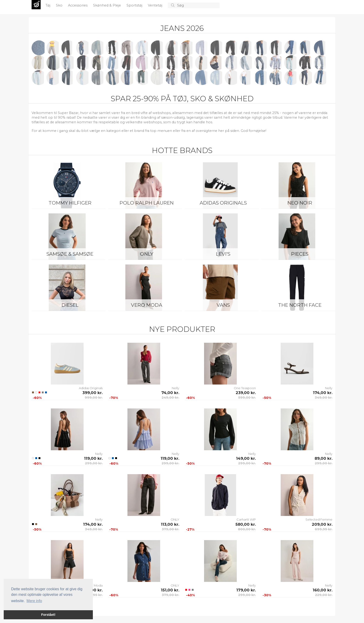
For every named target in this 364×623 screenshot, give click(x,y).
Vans (223, 305)
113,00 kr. (170, 524)
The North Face (300, 305)
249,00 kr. (170, 398)
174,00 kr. (323, 393)
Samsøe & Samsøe (70, 254)
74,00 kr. (170, 393)
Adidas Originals (223, 203)
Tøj (48, 5)
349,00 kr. (324, 398)
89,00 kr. (323, 458)
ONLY (147, 254)
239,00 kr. (246, 393)
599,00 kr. (247, 398)
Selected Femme (319, 519)
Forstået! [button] (48, 615)
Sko (60, 5)
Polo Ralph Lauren (147, 203)
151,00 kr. (170, 590)
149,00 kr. (246, 458)
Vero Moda (147, 305)
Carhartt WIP (246, 519)
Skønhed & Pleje (107, 5)
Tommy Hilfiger (70, 203)
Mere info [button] (34, 601)
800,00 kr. (247, 529)
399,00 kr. (93, 393)
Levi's (223, 254)
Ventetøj (156, 5)
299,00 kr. (94, 463)
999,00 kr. (94, 398)
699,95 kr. (324, 529)
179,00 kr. (246, 590)
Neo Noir (300, 203)
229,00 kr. (324, 595)
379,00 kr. (171, 529)
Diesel (70, 305)
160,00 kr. (323, 590)
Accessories (78, 5)
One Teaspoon (245, 388)
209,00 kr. (322, 524)
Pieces (300, 254)
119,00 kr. (93, 458)
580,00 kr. (246, 524)
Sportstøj (135, 5)
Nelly (175, 388)
